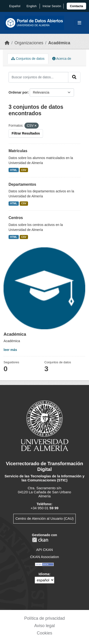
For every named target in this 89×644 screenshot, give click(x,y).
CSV (24, 170)
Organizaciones (29, 43)
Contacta (76, 6)
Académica (59, 43)
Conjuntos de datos (28, 59)
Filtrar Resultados (26, 133)
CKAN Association (45, 557)
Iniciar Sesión (52, 6)
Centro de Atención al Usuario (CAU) (44, 518)
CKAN (40, 540)
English (32, 6)
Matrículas (18, 151)
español (15, 6)
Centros (16, 218)
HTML (14, 170)
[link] (76, 6)
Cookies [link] (44, 633)
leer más (10, 350)
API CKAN (44, 550)
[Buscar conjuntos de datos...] (38, 77)
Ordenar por (18, 92)
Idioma (44, 574)
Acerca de (62, 59)
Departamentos (22, 184)
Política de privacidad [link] (44, 618)
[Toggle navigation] (79, 23)
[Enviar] (74, 77)
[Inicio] (7, 43)
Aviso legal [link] (44, 626)
